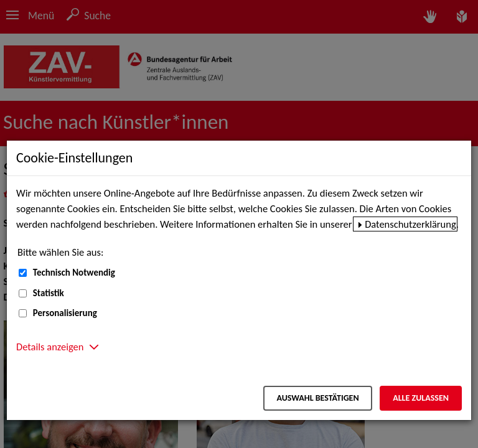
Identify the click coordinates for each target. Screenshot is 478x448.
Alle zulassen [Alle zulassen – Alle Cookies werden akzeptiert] (421, 398)
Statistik (49, 293)
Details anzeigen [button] (50, 347)
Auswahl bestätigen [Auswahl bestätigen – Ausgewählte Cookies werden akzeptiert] (317, 398)
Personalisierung (65, 313)
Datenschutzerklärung (410, 224)
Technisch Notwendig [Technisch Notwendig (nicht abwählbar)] (74, 273)
